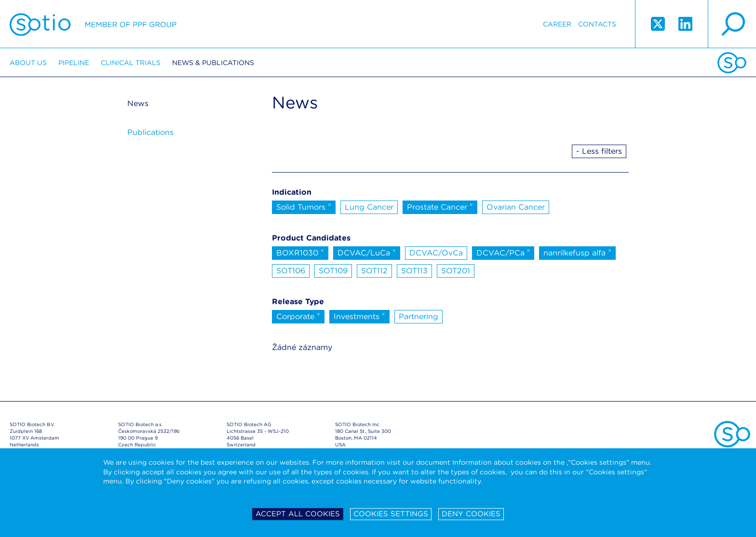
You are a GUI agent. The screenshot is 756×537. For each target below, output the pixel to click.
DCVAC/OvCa (436, 253)
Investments (359, 316)
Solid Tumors (304, 206)
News (138, 103)
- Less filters (599, 151)
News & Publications (213, 63)
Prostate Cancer (440, 206)
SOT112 (374, 271)
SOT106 (291, 271)
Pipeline (74, 63)
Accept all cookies (298, 514)
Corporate (298, 316)
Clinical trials (131, 63)
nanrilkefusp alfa (577, 252)
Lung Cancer (369, 207)
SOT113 (414, 271)
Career (557, 24)
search (732, 24)
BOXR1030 (300, 252)
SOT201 (456, 271)
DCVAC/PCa (503, 252)
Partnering (418, 316)
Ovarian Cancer (516, 207)
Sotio (93, 24)
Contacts (597, 24)
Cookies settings (391, 514)
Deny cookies (471, 514)
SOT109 (333, 271)
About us (28, 63)
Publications (150, 132)
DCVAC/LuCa (367, 252)
